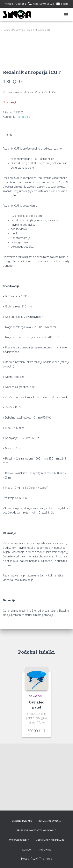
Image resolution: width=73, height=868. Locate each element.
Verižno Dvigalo (19, 840)
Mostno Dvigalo (22, 821)
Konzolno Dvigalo (50, 821)
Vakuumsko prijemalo (50, 840)
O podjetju (21, 4)
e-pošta (65, 4)
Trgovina (45, 850)
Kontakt (9, 4)
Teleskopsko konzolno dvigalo (37, 831)
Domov (7, 30)
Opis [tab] (9, 202)
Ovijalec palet (36, 772)
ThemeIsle (45, 859)
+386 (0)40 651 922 (43, 4)
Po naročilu (18, 30)
